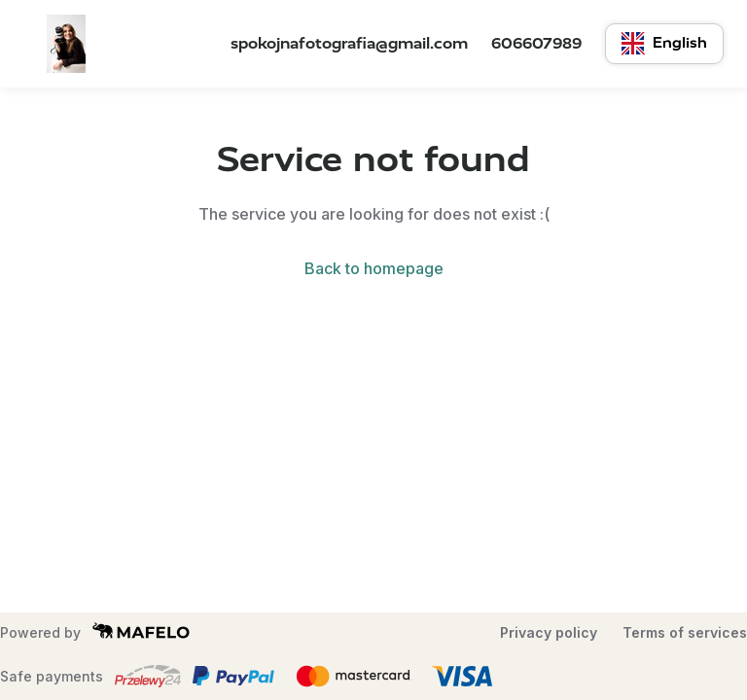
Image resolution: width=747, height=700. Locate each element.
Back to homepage (374, 268)
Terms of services (685, 632)
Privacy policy (549, 632)
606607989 (536, 43)
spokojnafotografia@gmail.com (349, 43)
